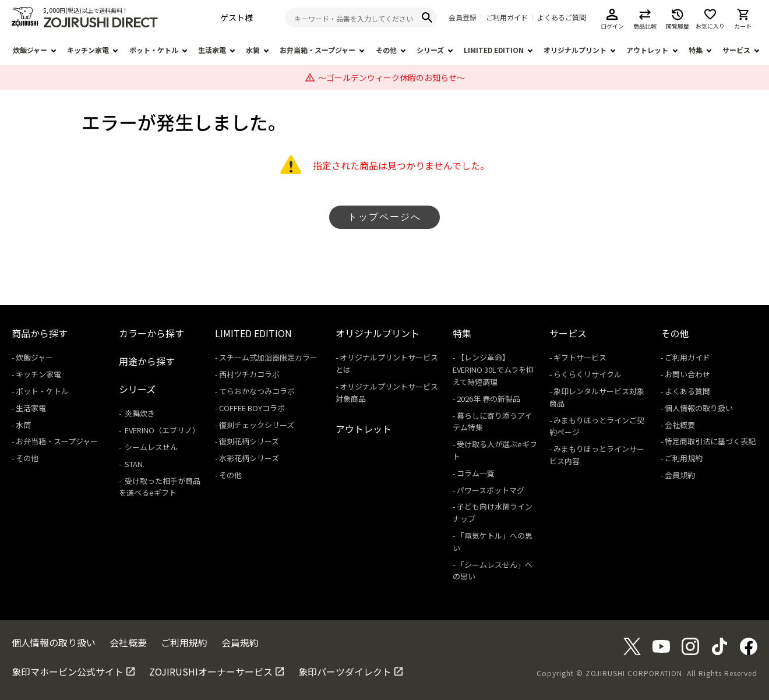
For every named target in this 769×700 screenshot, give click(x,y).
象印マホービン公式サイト (68, 671)
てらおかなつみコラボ (257, 391)
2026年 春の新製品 (488, 399)
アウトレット (647, 50)
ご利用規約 (684, 458)
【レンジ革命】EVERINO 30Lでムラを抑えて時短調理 (493, 370)
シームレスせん (150, 447)
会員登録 (463, 17)
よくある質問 (687, 391)
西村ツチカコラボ (249, 374)
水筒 (253, 50)
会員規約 (680, 475)
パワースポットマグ (491, 490)
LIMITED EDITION (494, 50)
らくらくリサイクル (588, 374)
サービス (736, 50)
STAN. (134, 464)
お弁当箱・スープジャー (318, 50)
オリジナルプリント (575, 50)
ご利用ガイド (507, 17)
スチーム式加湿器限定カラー (268, 357)
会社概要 (680, 425)
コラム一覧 (476, 473)
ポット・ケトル (154, 50)
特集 (696, 50)
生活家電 (212, 50)
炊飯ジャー (30, 50)
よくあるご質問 (562, 17)
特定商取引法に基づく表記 (710, 441)
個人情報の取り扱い (699, 408)
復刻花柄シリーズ (249, 441)
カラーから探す (151, 333)
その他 (386, 50)
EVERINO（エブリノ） (161, 430)
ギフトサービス (580, 357)
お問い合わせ (687, 374)
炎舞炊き (139, 413)
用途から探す (147, 361)
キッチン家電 (88, 50)
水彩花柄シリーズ (249, 458)
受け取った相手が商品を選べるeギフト (160, 487)
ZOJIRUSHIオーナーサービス (211, 671)
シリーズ (430, 50)
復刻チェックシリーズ (257, 425)
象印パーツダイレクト (345, 671)
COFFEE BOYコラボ (252, 408)
